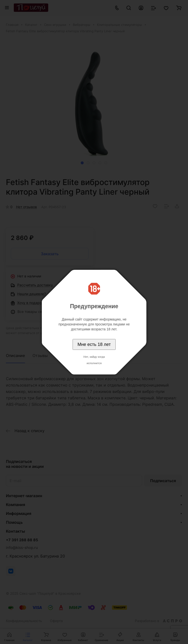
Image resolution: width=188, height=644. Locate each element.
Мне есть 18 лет (94, 344)
